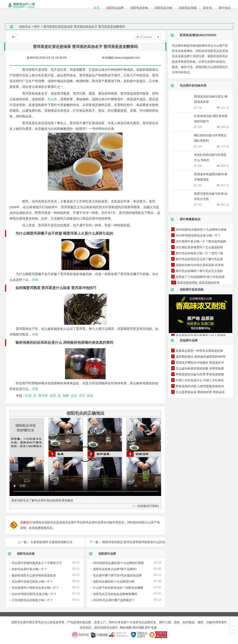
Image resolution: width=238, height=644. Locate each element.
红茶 (29, 396)
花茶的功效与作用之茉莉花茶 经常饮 (200, 265)
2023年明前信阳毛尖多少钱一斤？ (34, 594)
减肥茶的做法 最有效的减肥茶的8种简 (201, 357)
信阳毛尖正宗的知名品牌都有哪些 (115, 594)
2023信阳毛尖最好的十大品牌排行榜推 (118, 563)
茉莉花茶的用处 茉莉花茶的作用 (198, 283)
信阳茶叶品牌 (101, 554)
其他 (90, 396)
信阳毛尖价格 (20, 554)
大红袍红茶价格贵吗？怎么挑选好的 (199, 247)
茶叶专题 (151, 628)
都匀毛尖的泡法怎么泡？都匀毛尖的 (199, 259)
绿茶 (53, 396)
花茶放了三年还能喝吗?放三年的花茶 (200, 277)
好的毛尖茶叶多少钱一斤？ (29, 569)
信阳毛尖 (25, 27)
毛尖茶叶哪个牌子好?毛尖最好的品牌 (117, 575)
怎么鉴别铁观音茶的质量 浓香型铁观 (200, 368)
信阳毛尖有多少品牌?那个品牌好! (115, 569)
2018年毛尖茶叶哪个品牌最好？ (114, 600)
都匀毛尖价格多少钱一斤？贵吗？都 (199, 253)
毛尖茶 (52, 99)
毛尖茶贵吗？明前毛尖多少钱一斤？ (35, 588)
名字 (82, 396)
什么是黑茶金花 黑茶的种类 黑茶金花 (200, 392)
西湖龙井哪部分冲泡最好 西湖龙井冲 (200, 363)
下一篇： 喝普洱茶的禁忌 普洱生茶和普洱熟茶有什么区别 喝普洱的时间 (125, 542)
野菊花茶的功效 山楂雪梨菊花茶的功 (200, 386)
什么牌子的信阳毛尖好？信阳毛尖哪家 (118, 588)
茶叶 (37, 27)
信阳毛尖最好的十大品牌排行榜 (114, 582)
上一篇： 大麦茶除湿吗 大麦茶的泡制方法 (45, 542)
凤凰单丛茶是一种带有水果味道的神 (199, 351)
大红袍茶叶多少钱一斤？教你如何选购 (201, 241)
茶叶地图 (138, 628)
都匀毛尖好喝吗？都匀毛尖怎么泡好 (199, 271)
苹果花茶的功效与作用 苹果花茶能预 (200, 374)
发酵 (66, 396)
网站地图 (126, 628)
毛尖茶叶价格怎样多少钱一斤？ (32, 582)
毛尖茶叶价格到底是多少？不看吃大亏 (37, 563)
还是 (74, 396)
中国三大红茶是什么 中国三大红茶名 (200, 380)
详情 (35, 280)
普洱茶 (43, 396)
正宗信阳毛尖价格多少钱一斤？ (32, 600)
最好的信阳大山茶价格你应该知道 (34, 575)
